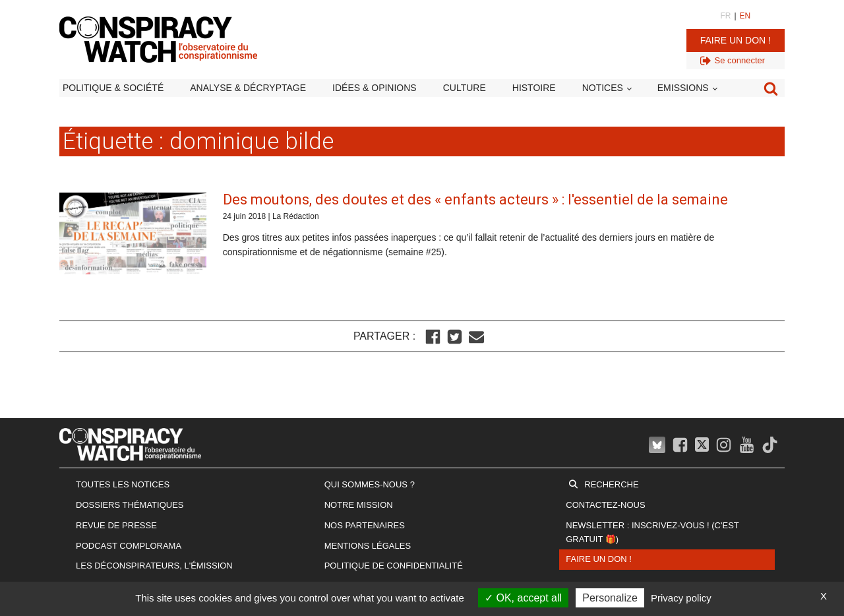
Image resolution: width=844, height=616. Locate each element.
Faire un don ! (736, 40)
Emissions (683, 88)
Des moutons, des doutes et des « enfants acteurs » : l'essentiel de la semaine (475, 200)
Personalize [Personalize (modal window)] (610, 598)
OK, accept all (523, 598)
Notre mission (359, 505)
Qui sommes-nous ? (370, 484)
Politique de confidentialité (394, 566)
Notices (603, 88)
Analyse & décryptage (248, 88)
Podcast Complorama (129, 546)
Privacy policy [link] (681, 598)
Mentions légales (368, 546)
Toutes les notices (123, 484)
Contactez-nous (605, 505)
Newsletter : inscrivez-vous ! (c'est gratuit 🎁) (652, 532)
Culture (465, 88)
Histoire (534, 88)
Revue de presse (116, 525)
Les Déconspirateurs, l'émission (154, 566)
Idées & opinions (375, 88)
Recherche (611, 484)
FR (725, 16)
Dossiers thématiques (130, 505)
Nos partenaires (365, 525)
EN (745, 16)
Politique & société (113, 88)
